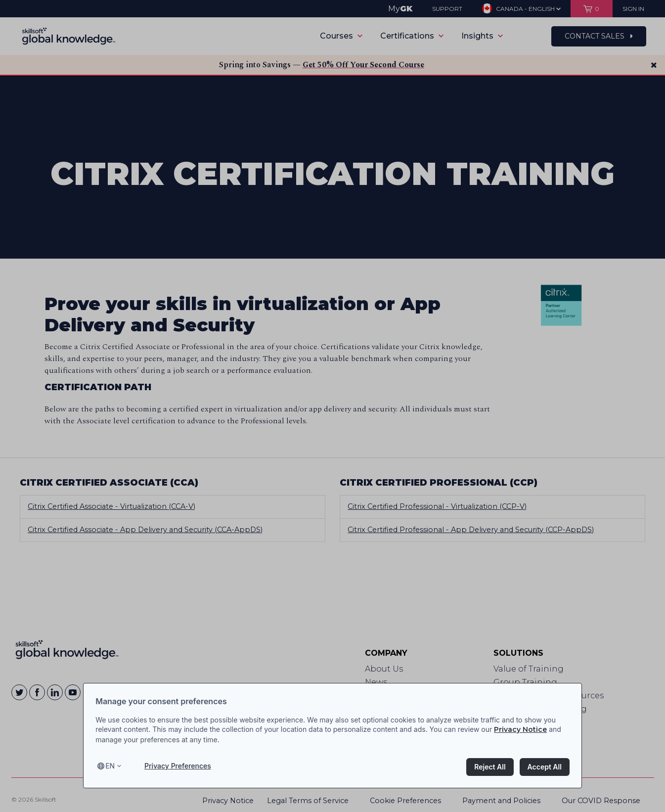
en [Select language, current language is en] (110, 766)
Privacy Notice (520, 729)
